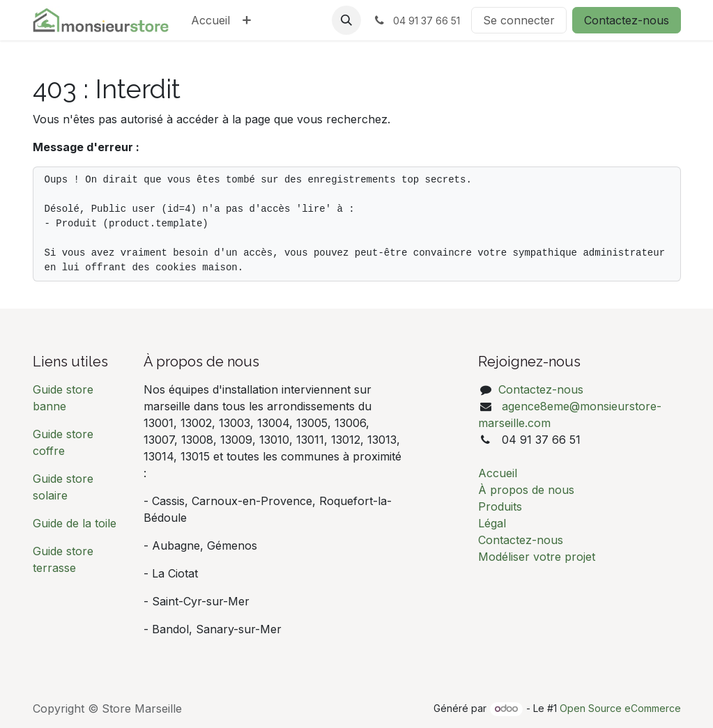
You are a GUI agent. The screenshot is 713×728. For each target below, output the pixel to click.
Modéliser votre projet (537, 557)
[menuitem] (210, 20)
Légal (492, 523)
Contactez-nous (627, 20)
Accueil (498, 473)
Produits (500, 506)
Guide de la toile (75, 523)
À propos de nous (526, 490)
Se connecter (519, 20)
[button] (346, 20)
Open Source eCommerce (620, 708)
